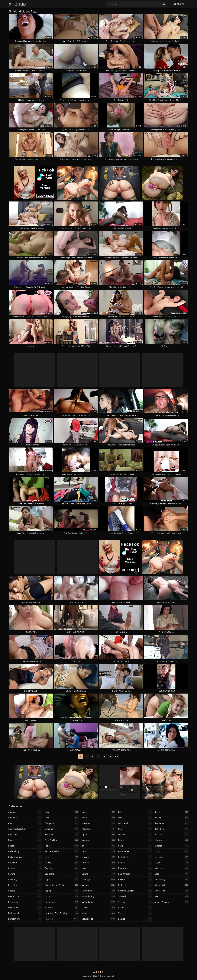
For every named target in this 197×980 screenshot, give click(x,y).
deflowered (25, 913)
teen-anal (172, 823)
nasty (99, 913)
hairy (62, 896)
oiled (135, 818)
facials (62, 857)
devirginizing (25, 919)
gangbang (62, 874)
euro (62, 818)
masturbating (99, 896)
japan (99, 834)
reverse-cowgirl (135, 891)
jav (99, 846)
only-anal (135, 823)
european (62, 823)
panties (135, 840)
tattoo (172, 818)
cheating (25, 879)
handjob (62, 907)
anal (25, 823)
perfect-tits (135, 857)
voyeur (172, 863)
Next (117, 757)
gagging (62, 868)
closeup (25, 891)
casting (25, 874)
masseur (99, 885)
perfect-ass (135, 851)
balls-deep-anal (25, 857)
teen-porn (172, 829)
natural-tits (99, 919)
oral (135, 829)
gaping (62, 891)
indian (99, 812)
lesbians (99, 863)
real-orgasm (135, 874)
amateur (25, 812)
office (135, 812)
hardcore (62, 919)
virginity (172, 857)
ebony (62, 812)
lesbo (99, 868)
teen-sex (172, 834)
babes (25, 846)
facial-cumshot (62, 851)
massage (99, 879)
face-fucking (62, 840)
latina (99, 851)
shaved (135, 919)
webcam (172, 868)
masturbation (99, 902)
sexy (135, 913)
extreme (62, 834)
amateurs (25, 818)
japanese (99, 840)
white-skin (172, 891)
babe (25, 840)
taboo (172, 812)
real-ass (135, 868)
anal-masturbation (25, 829)
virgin (172, 851)
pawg (135, 846)
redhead (135, 885)
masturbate (99, 891)
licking (99, 874)
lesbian (99, 857)
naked (99, 907)
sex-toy (135, 902)
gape (62, 879)
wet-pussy (172, 879)
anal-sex (25, 834)
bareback (25, 863)
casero (25, 868)
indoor (99, 818)
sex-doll (135, 896)
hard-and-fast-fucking (62, 913)
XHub (17, 4)
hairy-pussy (62, 902)
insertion (99, 823)
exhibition (62, 829)
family (62, 863)
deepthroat (25, 902)
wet (172, 874)
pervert (135, 863)
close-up (25, 885)
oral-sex (135, 834)
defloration (25, 907)
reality (135, 879)
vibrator (172, 840)
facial (62, 846)
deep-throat (25, 896)
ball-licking (25, 851)
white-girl (172, 885)
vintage (172, 846)
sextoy (135, 907)
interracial (99, 829)
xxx (172, 896)
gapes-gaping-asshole (62, 885)
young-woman (172, 902)
